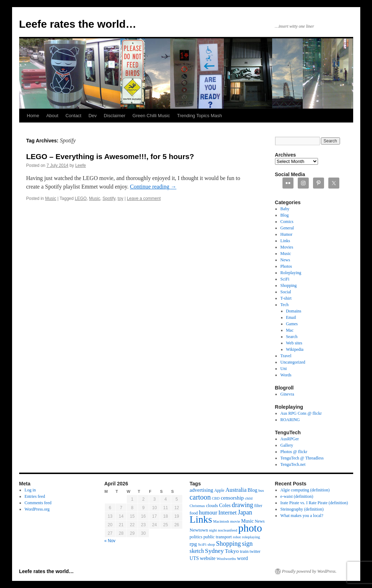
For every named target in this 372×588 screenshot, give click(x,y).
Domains (294, 311)
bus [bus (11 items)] (261, 490)
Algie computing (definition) (305, 490)
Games (292, 324)
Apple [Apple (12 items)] (219, 491)
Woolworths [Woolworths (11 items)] (226, 559)
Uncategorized (293, 362)
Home (33, 116)
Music (51, 198)
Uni (284, 369)
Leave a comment (144, 198)
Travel (286, 356)
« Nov (110, 541)
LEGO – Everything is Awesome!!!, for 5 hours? (110, 156)
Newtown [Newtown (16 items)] (199, 530)
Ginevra (287, 394)
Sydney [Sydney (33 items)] (214, 551)
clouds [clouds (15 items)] (212, 505)
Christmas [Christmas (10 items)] (197, 506)
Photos (286, 266)
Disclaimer (115, 116)
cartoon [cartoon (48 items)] (200, 497)
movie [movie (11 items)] (235, 521)
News (285, 260)
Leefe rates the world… (78, 24)
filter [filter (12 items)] (258, 506)
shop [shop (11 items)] (211, 544)
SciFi (285, 279)
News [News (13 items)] (260, 521)
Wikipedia (295, 349)
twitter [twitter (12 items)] (255, 552)
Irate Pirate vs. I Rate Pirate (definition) (314, 503)
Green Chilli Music (151, 116)
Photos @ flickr (294, 452)
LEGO (81, 198)
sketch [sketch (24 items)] (197, 551)
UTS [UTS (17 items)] (194, 558)
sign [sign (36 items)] (247, 544)
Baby (285, 209)
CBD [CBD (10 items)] (216, 498)
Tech (284, 305)
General (287, 228)
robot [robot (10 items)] (237, 537)
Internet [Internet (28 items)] (227, 513)
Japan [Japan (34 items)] (245, 512)
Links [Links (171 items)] (201, 519)
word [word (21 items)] (242, 558)
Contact (73, 116)
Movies (287, 247)
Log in (30, 490)
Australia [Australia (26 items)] (236, 490)
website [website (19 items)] (208, 558)
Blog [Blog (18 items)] (252, 490)
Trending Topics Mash (199, 116)
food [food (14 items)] (194, 513)
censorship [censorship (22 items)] (232, 498)
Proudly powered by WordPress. (309, 571)
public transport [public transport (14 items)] (217, 537)
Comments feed (38, 503)
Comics (287, 222)
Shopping (289, 285)
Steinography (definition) (302, 509)
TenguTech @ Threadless (302, 458)
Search (292, 337)
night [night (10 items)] (213, 530)
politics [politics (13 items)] (196, 537)
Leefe (81, 165)
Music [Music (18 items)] (247, 521)
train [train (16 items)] (244, 551)
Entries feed (35, 496)
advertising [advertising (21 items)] (201, 490)
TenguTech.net (293, 464)
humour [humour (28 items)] (208, 513)
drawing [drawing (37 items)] (242, 505)
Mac (290, 330)
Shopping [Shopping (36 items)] (228, 544)
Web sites (294, 343)
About (52, 116)
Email (291, 317)
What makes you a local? (302, 516)
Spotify (109, 198)
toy (120, 198)
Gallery (287, 445)
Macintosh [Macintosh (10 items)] (221, 521)
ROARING (290, 420)
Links (285, 241)
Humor (286, 234)
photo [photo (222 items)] (250, 528)
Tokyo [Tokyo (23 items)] (232, 551)
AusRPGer (290, 439)
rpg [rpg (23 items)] (193, 544)
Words (286, 375)
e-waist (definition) (297, 496)
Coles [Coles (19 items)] (225, 505)
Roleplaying (291, 273)
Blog (284, 215)
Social (286, 292)
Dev (93, 116)
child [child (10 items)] (249, 498)
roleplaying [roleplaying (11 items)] (251, 537)
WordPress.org (37, 509)
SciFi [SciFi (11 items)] (202, 544)
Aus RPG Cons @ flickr (301, 413)
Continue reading (153, 187)
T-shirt (286, 298)
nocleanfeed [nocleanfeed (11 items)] (227, 530)
